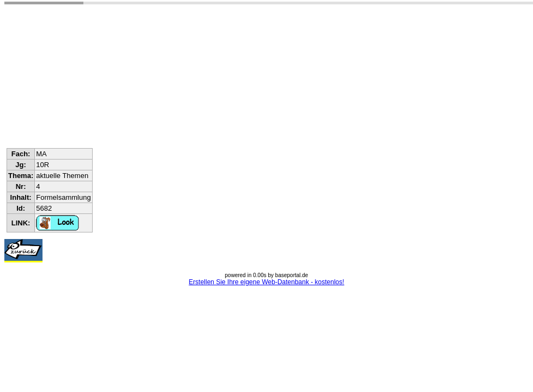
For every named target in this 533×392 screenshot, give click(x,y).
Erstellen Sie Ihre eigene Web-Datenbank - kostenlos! (266, 282)
